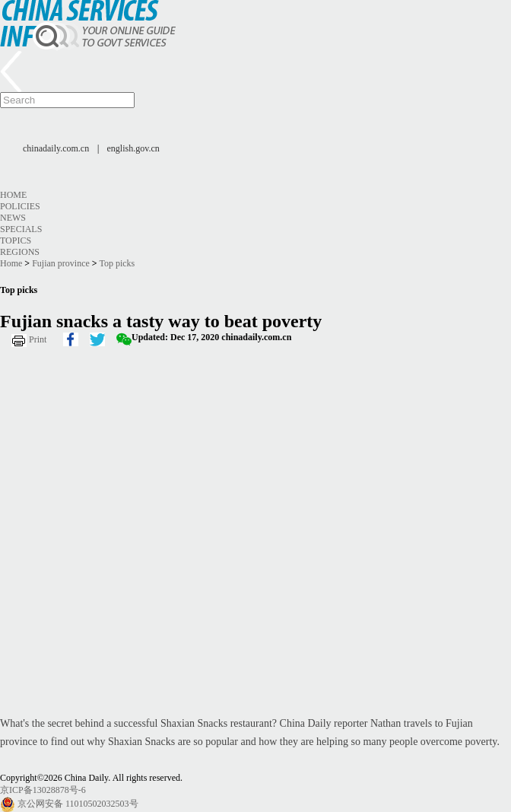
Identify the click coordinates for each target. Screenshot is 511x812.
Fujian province (61, 263)
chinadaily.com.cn (56, 148)
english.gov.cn (133, 148)
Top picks (117, 263)
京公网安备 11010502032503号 (78, 804)
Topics (16, 240)
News (13, 218)
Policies (20, 206)
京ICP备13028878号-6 (43, 790)
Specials (21, 229)
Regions (20, 252)
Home (13, 195)
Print (38, 339)
